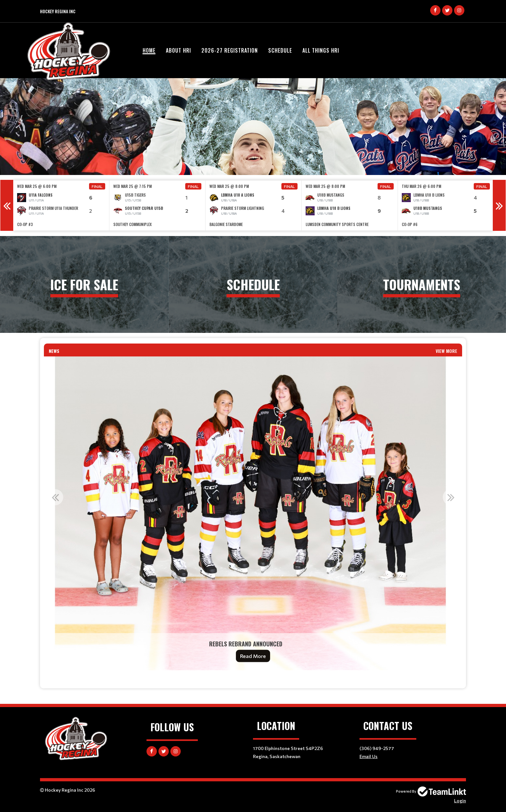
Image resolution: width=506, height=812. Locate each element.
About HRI (178, 50)
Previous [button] (7, 205)
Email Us (369, 756)
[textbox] (253, 679)
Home (149, 50)
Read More (253, 656)
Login (460, 801)
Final (97, 186)
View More (446, 351)
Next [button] (499, 205)
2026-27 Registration (230, 50)
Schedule (280, 50)
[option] (61, 206)
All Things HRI (321, 50)
